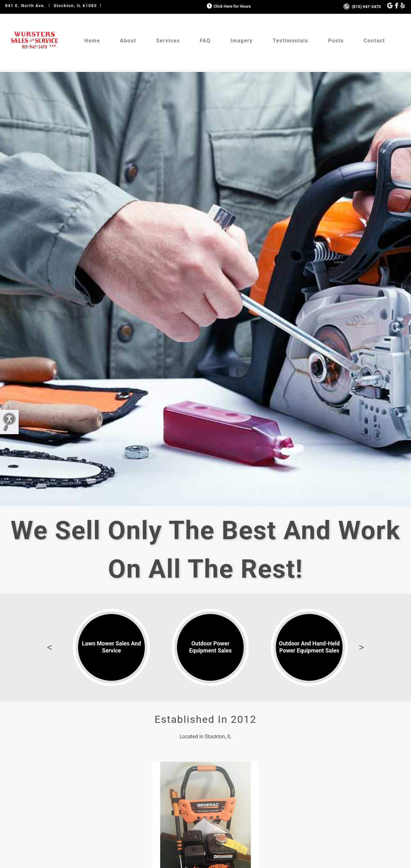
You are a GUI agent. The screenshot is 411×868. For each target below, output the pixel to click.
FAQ (205, 41)
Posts (336, 41)
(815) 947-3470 (362, 7)
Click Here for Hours (228, 6)
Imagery (242, 41)
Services (168, 41)
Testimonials (290, 41)
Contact (375, 41)
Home (92, 41)
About (128, 41)
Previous (49, 647)
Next (362, 647)
